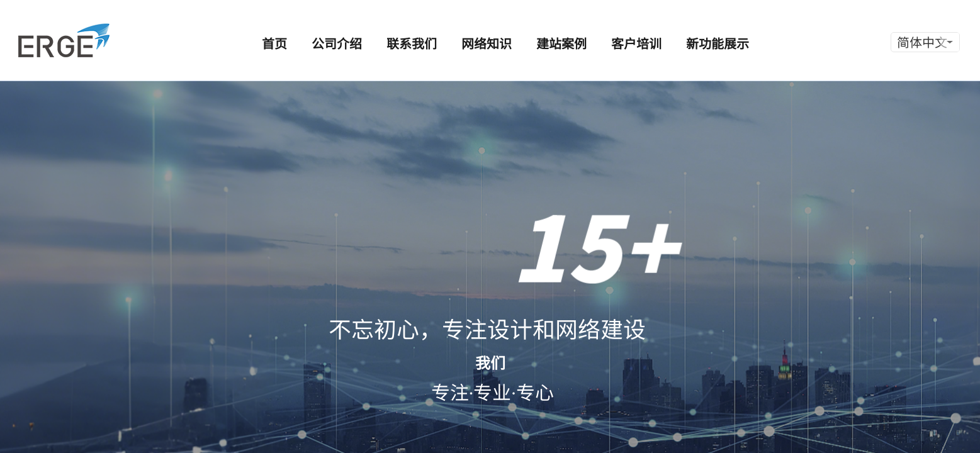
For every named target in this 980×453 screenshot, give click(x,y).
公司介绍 (337, 43)
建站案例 (561, 43)
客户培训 (636, 43)
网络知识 (487, 43)
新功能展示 (718, 43)
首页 (274, 43)
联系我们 (412, 43)
